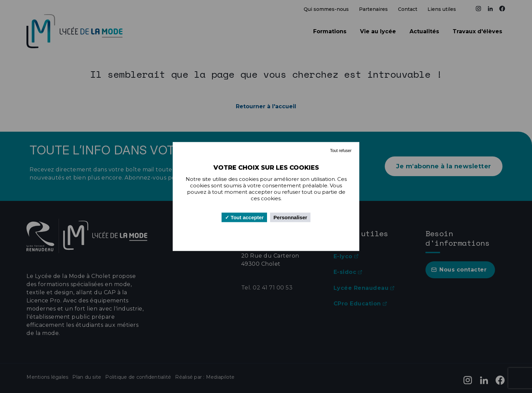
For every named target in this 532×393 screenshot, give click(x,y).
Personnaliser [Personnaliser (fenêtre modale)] (290, 217)
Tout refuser (341, 151)
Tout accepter (244, 217)
